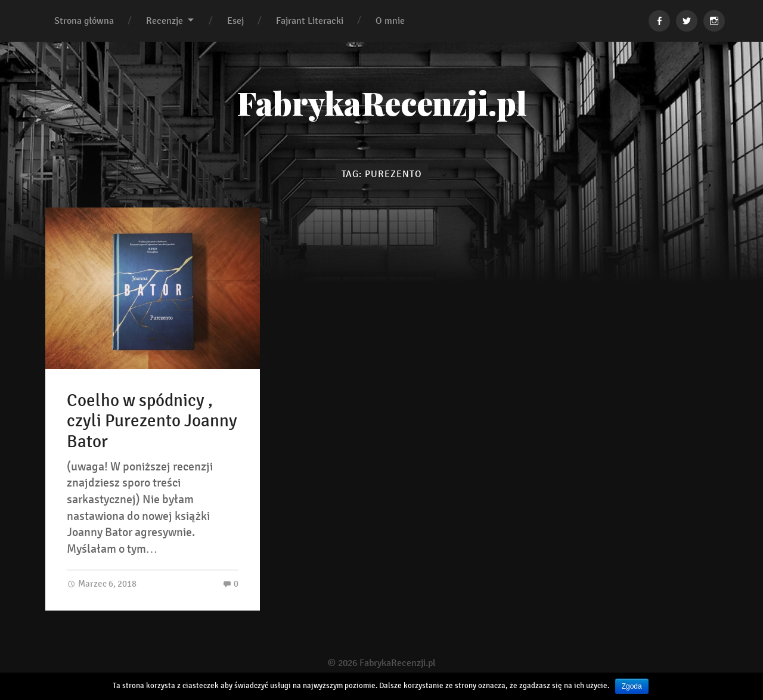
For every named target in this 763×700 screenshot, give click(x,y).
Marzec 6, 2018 (102, 583)
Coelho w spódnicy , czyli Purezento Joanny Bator (152, 421)
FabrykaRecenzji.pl (382, 103)
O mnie (390, 21)
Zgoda (632, 686)
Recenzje (165, 21)
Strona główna (84, 21)
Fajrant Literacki (310, 21)
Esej (235, 21)
